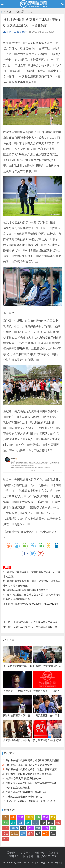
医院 (58, 823)
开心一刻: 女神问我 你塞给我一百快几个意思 (31, 801)
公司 (28, 823)
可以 (21, 817)
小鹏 (7, 32)
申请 (53, 828)
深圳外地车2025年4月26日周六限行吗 (26, 792)
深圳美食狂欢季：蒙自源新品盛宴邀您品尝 (29, 765)
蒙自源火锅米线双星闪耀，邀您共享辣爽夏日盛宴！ (34, 760)
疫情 (38, 833)
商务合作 (14, 856)
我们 (21, 823)
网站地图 (28, 856)
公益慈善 (19, 12)
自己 (50, 823)
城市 (13, 823)
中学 (38, 828)
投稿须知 (39, 853)
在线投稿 (53, 853)
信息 (31, 833)
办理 (6, 839)
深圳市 (29, 817)
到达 (36, 823)
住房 (43, 823)
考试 (6, 823)
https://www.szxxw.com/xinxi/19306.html (37, 604)
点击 (53, 833)
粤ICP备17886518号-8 (49, 863)
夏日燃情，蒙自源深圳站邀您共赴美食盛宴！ (30, 774)
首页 (9, 12)
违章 (23, 833)
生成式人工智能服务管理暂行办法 (24, 797)
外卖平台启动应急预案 (18, 788)
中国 (13, 817)
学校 (38, 817)
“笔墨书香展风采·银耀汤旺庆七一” (24, 779)
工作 (45, 828)
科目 (45, 833)
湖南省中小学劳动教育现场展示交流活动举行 (38, 622)
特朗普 (14, 828)
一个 (6, 828)
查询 (53, 817)
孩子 (31, 828)
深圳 (6, 817)
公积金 (14, 833)
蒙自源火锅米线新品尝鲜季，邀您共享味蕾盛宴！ (32, 769)
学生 (6, 833)
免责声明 (26, 853)
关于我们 (12, 853)
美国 (45, 817)
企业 (23, 828)
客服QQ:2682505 (46, 856)
